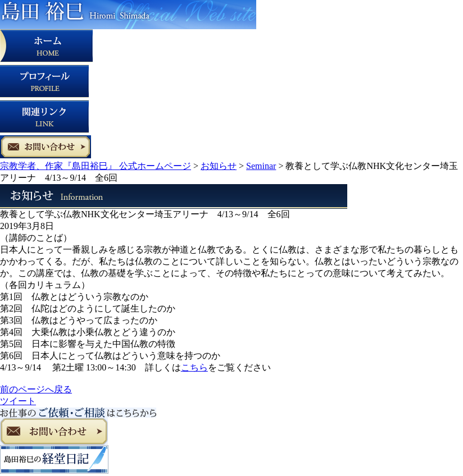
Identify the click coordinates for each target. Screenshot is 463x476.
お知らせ (219, 166)
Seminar (261, 166)
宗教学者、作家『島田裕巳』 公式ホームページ (96, 166)
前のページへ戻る (36, 389)
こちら (194, 367)
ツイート (18, 401)
